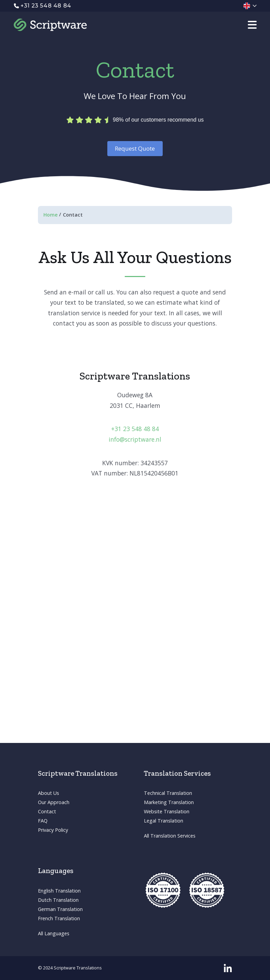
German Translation (60, 909)
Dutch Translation (58, 900)
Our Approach (54, 802)
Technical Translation (168, 793)
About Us (49, 793)
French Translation (59, 918)
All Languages (54, 933)
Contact (47, 811)
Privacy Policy (53, 830)
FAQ (43, 821)
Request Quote (135, 148)
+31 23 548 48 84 (135, 429)
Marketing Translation (169, 802)
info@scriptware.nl (135, 439)
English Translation (59, 891)
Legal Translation (164, 821)
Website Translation (167, 811)
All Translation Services (170, 836)
